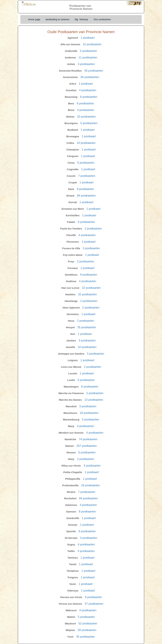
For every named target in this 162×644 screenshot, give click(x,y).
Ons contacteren (102, 19)
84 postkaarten (86, 196)
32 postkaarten (87, 294)
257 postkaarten (87, 446)
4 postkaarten (86, 64)
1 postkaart (87, 38)
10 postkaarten (86, 117)
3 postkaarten (87, 340)
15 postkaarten (92, 44)
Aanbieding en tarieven (57, 19)
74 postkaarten (88, 439)
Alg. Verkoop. (82, 19)
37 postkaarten (94, 604)
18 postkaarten (89, 413)
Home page (34, 19)
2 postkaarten (93, 229)
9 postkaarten (85, 189)
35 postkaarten (87, 327)
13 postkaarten (94, 400)
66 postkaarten (88, 498)
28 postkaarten (87, 630)
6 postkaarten (89, 97)
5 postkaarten (89, 51)
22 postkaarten (91, 288)
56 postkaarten (94, 71)
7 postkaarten (87, 176)
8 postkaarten (87, 512)
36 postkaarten (90, 77)
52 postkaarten (88, 623)
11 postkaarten (88, 57)
